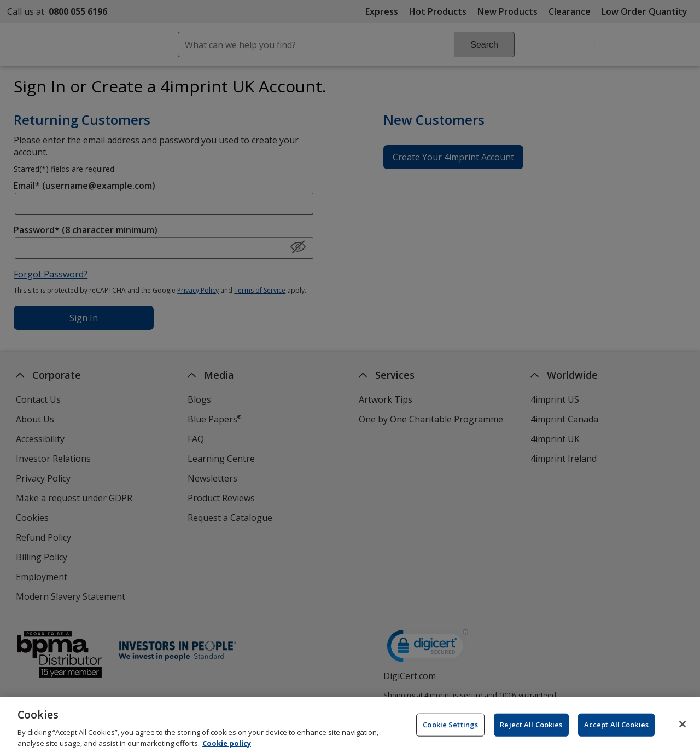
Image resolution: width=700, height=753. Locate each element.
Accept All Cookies (616, 729)
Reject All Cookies (531, 729)
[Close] (682, 729)
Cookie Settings (450, 729)
